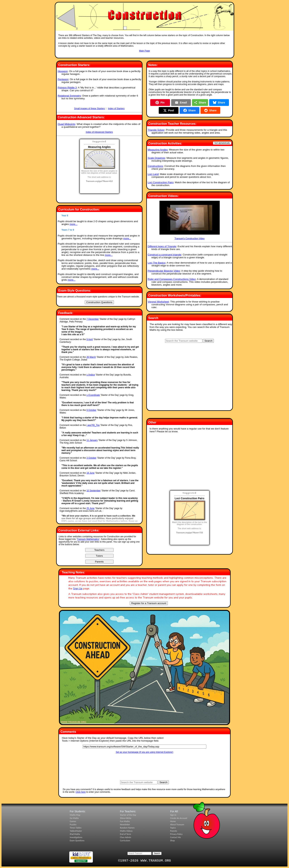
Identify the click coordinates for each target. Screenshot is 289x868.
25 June (90, 508)
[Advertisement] (145, 56)
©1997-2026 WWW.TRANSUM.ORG (144, 861)
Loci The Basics (157, 263)
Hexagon (63, 71)
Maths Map (75, 815)
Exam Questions (77, 841)
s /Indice (91, 375)
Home (173, 821)
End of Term (125, 834)
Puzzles (73, 825)
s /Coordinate (93, 395)
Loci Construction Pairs (161, 182)
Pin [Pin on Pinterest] (160, 103)
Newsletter (125, 825)
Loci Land (153, 174)
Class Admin (125, 837)
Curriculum (125, 841)
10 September (93, 491)
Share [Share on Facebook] (189, 110)
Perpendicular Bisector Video (164, 271)
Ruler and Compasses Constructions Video (172, 279)
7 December (93, 319)
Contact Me (176, 837)
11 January (92, 440)
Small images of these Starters (89, 109)
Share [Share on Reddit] (210, 110)
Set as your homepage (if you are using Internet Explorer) (145, 752)
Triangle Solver (156, 130)
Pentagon (63, 79)
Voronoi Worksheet (158, 302)
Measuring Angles (158, 150)
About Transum (177, 825)
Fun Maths (125, 821)
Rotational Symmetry (69, 96)
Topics (173, 828)
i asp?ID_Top (93, 425)
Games (73, 821)
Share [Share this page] (200, 103)
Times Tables (76, 828)
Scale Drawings (157, 158)
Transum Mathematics (88, 539)
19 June (90, 473)
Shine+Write (126, 818)
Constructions (156, 166)
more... (73, 224)
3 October (91, 458)
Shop (172, 841)
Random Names (127, 828)
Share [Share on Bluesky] (219, 103)
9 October (91, 410)
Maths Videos (126, 831)
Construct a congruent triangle (165, 255)
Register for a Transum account (149, 603)
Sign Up (78, 589)
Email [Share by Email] (181, 103)
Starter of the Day (128, 815)
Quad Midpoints (66, 124)
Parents (174, 831)
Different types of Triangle (162, 246)
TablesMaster (76, 831)
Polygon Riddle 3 (67, 88)
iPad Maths (75, 834)
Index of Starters (116, 109)
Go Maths (74, 818)
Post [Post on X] (169, 110)
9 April (90, 339)
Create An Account (179, 818)
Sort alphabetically (222, 143)
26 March (91, 357)
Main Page (144, 51)
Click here (80, 792)
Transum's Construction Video (190, 220)
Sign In (173, 815)
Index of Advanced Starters (99, 132)
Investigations (76, 837)
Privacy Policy (176, 834)
